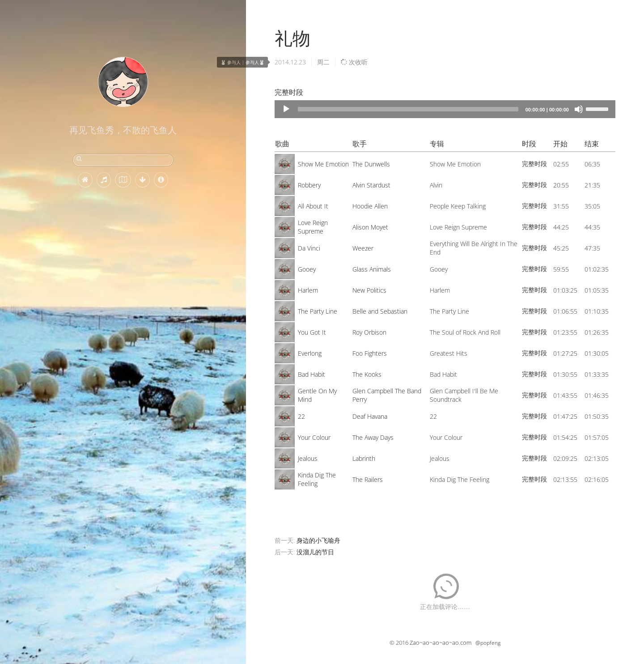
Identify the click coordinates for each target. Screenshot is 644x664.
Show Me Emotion (323, 164)
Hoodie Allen (370, 206)
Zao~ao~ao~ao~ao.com (441, 643)
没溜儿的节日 (315, 552)
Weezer (363, 248)
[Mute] (579, 109)
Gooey (307, 269)
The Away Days (373, 437)
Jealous (308, 458)
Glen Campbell (373, 391)
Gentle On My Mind (317, 395)
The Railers (368, 479)
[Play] (286, 109)
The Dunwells (371, 164)
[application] (445, 109)
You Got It (312, 332)
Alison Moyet (370, 227)
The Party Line (318, 311)
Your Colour (314, 437)
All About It (313, 206)
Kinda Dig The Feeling (317, 479)
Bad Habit (311, 374)
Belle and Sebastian (380, 311)
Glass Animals (372, 269)
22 (301, 416)
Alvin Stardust (371, 185)
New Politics (369, 290)
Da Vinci (309, 248)
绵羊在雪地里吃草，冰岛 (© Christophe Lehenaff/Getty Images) (54, 659)
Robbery (309, 185)
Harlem (308, 290)
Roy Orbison (369, 332)
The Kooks (367, 374)
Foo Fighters (370, 353)
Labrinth (364, 458)
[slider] (408, 109)
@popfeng (488, 643)
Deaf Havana (370, 416)
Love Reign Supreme (313, 227)
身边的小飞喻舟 (318, 540)
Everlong (310, 353)
